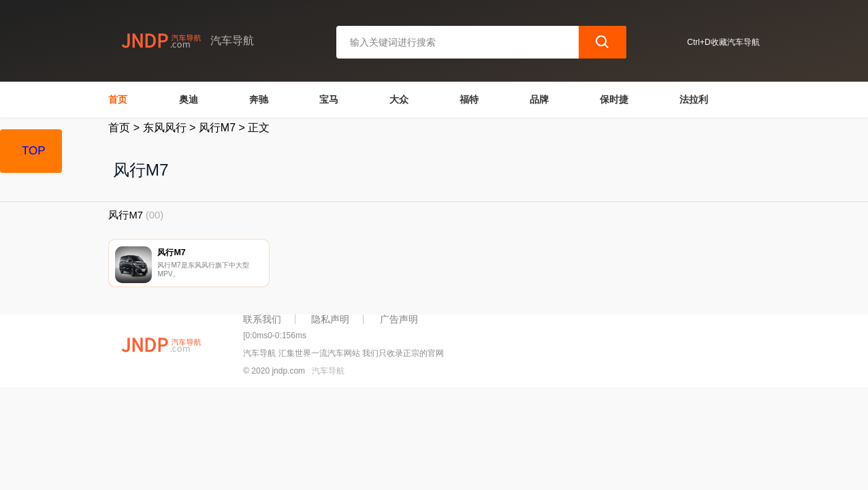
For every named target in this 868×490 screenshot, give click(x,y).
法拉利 (694, 99)
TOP (34, 151)
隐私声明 (330, 321)
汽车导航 (328, 373)
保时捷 (614, 99)
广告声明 (399, 321)
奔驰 (259, 99)
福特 (469, 99)
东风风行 (165, 128)
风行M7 (217, 128)
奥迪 (189, 99)
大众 (399, 99)
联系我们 (262, 321)
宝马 (329, 99)
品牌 (539, 99)
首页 (118, 99)
